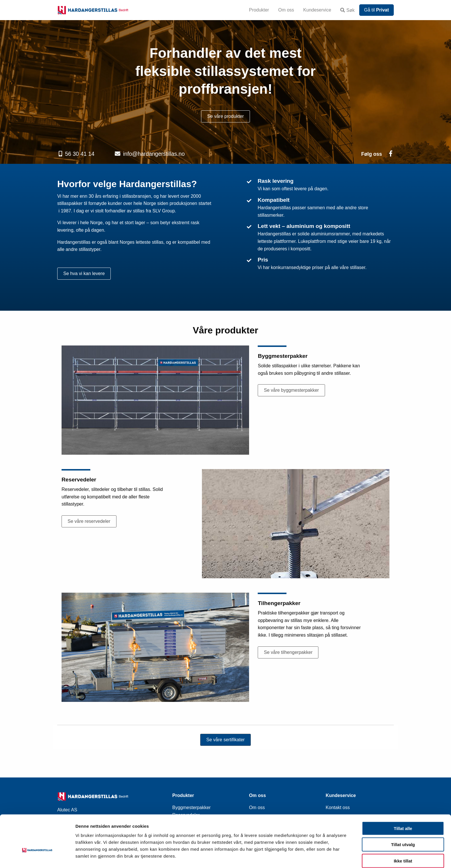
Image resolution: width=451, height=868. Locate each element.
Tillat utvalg (403, 827)
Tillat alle (403, 810)
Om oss (286, 10)
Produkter (259, 10)
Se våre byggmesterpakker (291, 390)
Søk (347, 10)
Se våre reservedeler (89, 521)
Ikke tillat (403, 843)
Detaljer (306, 857)
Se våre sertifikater (225, 740)
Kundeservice (317, 10)
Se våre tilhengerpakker (288, 652)
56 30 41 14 (80, 154)
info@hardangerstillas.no (154, 154)
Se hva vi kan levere (84, 273)
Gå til (377, 10)
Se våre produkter (225, 116)
